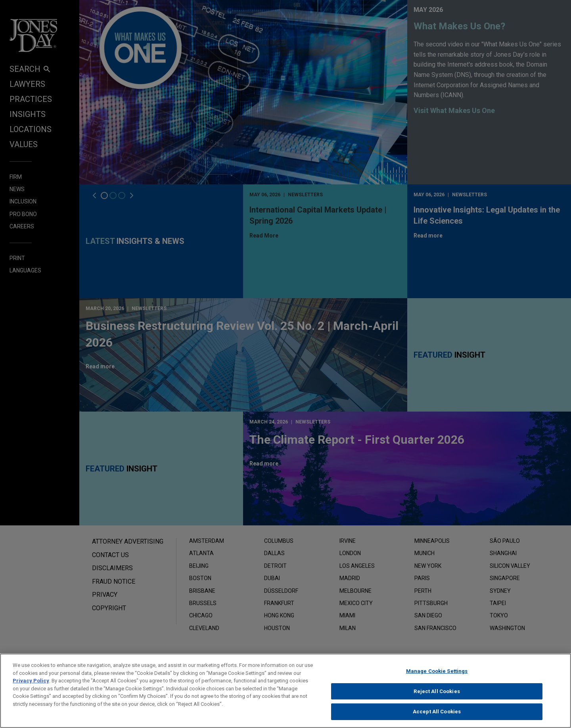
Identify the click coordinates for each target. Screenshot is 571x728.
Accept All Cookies (437, 719)
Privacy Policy (31, 688)
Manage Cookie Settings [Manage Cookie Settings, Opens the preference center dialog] (437, 678)
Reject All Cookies (437, 698)
